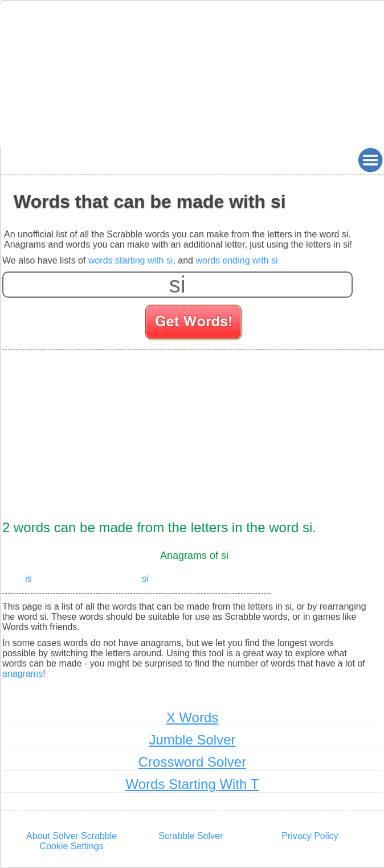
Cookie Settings (72, 846)
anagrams (23, 674)
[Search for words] (195, 324)
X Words (193, 717)
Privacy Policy (310, 836)
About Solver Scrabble (72, 836)
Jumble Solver (192, 740)
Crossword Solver (192, 762)
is (28, 579)
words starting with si (131, 260)
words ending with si (236, 260)
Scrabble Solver (191, 836)
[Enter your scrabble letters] (177, 285)
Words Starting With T (193, 784)
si (145, 579)
